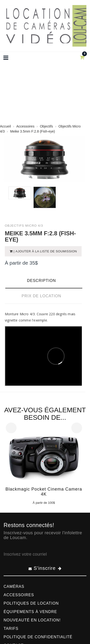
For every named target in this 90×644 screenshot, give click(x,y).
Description (41, 281)
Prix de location (41, 296)
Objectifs (46, 126)
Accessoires (25, 126)
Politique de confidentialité (38, 637)
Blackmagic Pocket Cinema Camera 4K (44, 492)
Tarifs (11, 629)
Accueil (5, 126)
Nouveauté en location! (32, 620)
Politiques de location (31, 603)
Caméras (14, 586)
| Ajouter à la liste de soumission (45, 251)
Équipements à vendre (30, 612)
